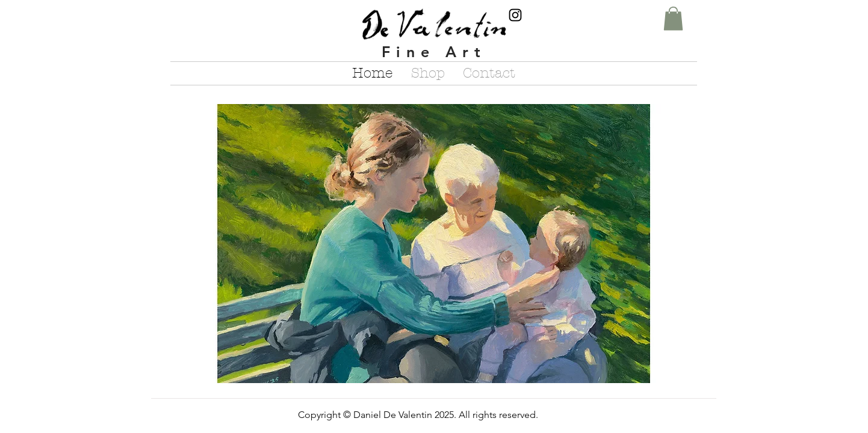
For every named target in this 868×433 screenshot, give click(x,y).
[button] (673, 18)
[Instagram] (515, 15)
